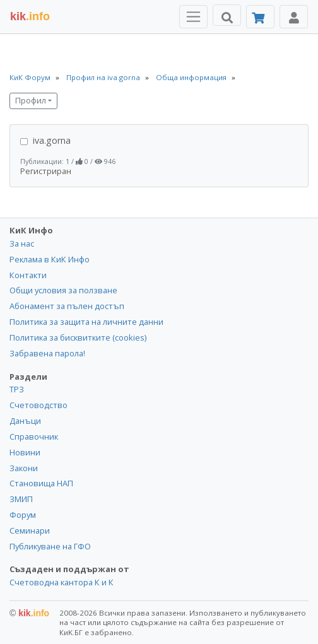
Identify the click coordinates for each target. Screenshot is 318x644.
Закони (24, 468)
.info (30, 16)
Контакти (28, 275)
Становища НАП (41, 483)
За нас (22, 243)
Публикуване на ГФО (50, 546)
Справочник (34, 436)
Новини (25, 452)
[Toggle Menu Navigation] (193, 17)
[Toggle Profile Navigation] (294, 17)
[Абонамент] (260, 17)
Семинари (30, 530)
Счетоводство (38, 405)
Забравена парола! (47, 353)
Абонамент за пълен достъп (67, 306)
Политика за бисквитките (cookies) (78, 337)
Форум (23, 515)
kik (29, 613)
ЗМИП (21, 499)
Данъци (25, 421)
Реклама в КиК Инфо (50, 259)
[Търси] (227, 15)
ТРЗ (17, 389)
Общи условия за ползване (63, 290)
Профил (31, 101)
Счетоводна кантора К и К (62, 582)
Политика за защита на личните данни (86, 322)
